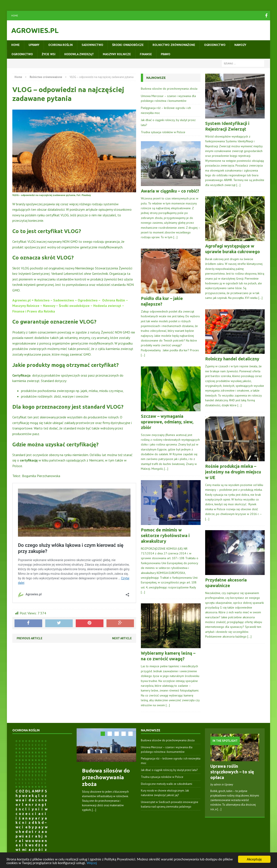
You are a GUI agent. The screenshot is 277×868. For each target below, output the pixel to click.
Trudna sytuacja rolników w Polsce (163, 132)
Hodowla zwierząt (79, 54)
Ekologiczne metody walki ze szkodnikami (167, 784)
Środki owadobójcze (128, 45)
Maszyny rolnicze (117, 54)
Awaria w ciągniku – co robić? (170, 191)
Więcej (92, 863)
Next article (122, 638)
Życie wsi (49, 54)
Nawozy (240, 45)
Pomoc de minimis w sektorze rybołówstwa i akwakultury (165, 535)
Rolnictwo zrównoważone (174, 45)
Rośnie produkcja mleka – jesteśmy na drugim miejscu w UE (233, 472)
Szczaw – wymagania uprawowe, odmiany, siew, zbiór (167, 422)
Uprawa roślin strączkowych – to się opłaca (232, 772)
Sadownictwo (92, 45)
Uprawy (34, 45)
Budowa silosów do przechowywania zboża (169, 89)
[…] (175, 237)
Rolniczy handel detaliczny (232, 359)
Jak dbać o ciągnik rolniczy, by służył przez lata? (169, 770)
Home (15, 16)
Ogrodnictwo (215, 45)
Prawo (166, 54)
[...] (94, 810)
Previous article (30, 638)
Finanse (146, 54)
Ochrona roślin (60, 45)
